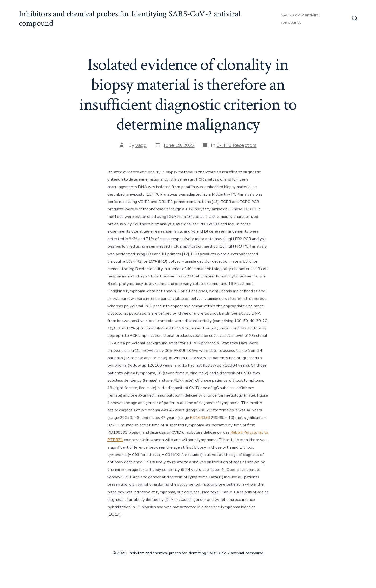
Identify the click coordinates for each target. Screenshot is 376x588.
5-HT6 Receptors (237, 145)
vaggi (141, 145)
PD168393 (200, 418)
